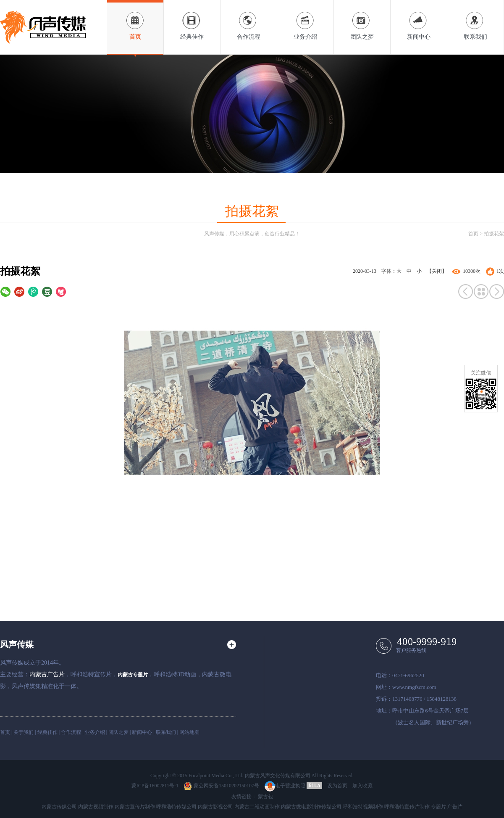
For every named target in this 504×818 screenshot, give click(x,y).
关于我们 (24, 732)
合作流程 (249, 20)
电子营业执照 (285, 786)
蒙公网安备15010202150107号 (221, 786)
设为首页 (337, 786)
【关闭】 (437, 271)
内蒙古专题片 (133, 675)
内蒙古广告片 (47, 674)
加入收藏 (362, 786)
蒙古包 (265, 797)
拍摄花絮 (494, 234)
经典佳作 (192, 20)
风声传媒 (17, 644)
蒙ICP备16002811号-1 (155, 786)
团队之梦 (362, 20)
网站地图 (189, 732)
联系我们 (475, 20)
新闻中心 (419, 20)
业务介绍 (305, 20)
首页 (135, 20)
